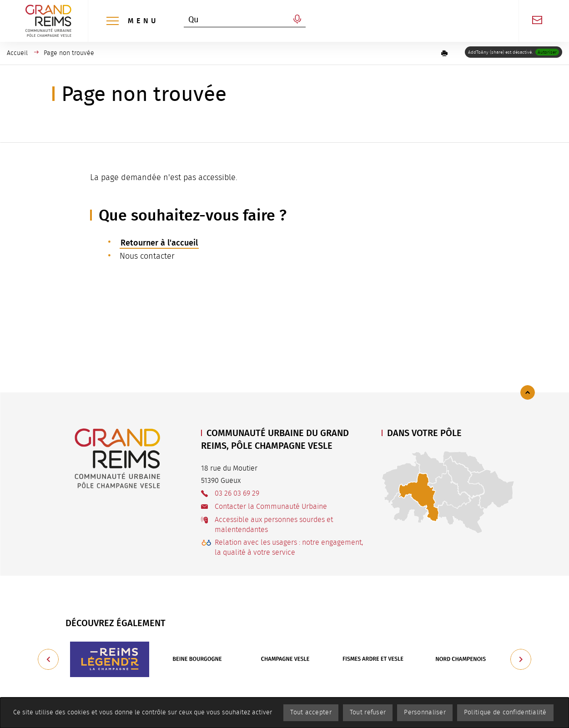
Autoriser (547, 52)
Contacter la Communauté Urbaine (271, 507)
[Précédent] (48, 659)
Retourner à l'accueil (159, 243)
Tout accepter (311, 713)
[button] (444, 53)
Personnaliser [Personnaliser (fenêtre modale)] (425, 713)
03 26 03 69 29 (237, 493)
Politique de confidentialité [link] (505, 713)
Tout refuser (368, 713)
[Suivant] (521, 659)
